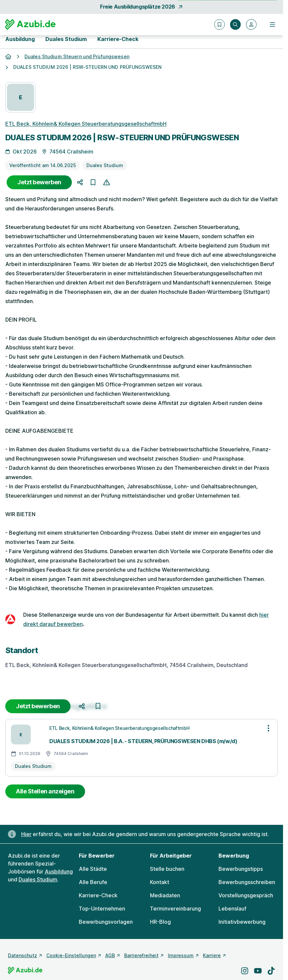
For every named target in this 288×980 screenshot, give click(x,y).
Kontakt (160, 882)
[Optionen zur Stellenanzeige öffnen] (268, 728)
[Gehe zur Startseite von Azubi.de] (30, 24)
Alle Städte (93, 869)
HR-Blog (160, 922)
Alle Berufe (93, 882)
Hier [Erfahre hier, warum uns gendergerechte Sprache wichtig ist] (26, 834)
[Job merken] (93, 182)
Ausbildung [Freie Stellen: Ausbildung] (59, 871)
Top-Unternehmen (102, 909)
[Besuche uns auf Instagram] (245, 971)
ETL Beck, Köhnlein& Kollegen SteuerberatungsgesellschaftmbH (86, 124)
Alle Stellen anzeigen (45, 791)
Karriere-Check (118, 39)
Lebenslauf (232, 909)
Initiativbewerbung (242, 922)
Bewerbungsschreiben (247, 882)
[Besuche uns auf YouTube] (258, 971)
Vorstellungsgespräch (246, 895)
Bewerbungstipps (241, 869)
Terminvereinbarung (175, 909)
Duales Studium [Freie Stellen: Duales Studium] (38, 879)
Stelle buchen (167, 869)
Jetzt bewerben (39, 182)
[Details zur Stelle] (142, 387)
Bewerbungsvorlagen (106, 922)
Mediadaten (165, 895)
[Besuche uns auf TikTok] (271, 971)
